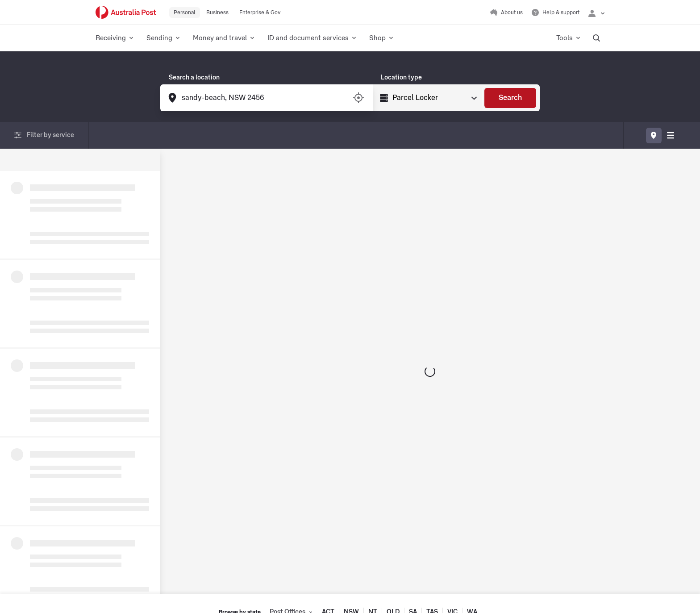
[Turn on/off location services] (358, 98)
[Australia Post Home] (126, 12)
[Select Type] (434, 98)
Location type (401, 78)
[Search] (510, 98)
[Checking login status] (596, 13)
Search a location (194, 78)
